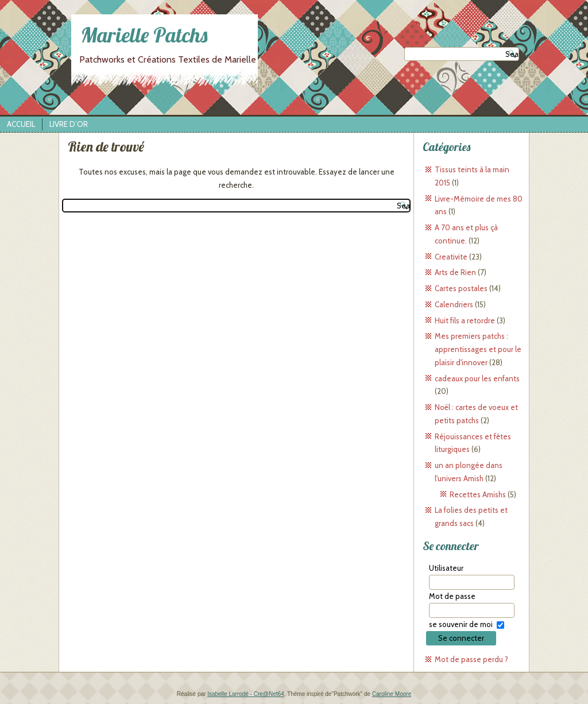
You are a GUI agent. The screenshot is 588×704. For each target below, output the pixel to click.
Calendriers (454, 304)
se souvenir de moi (461, 624)
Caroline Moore (392, 694)
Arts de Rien (455, 272)
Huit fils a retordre (465, 320)
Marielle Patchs (144, 35)
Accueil (21, 124)
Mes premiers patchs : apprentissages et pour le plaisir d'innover (478, 349)
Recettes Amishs (478, 494)
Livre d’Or (69, 124)
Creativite (451, 257)
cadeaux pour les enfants (477, 378)
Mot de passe (452, 596)
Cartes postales (461, 288)
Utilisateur (446, 568)
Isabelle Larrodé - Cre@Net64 (246, 694)
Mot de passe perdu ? (471, 659)
